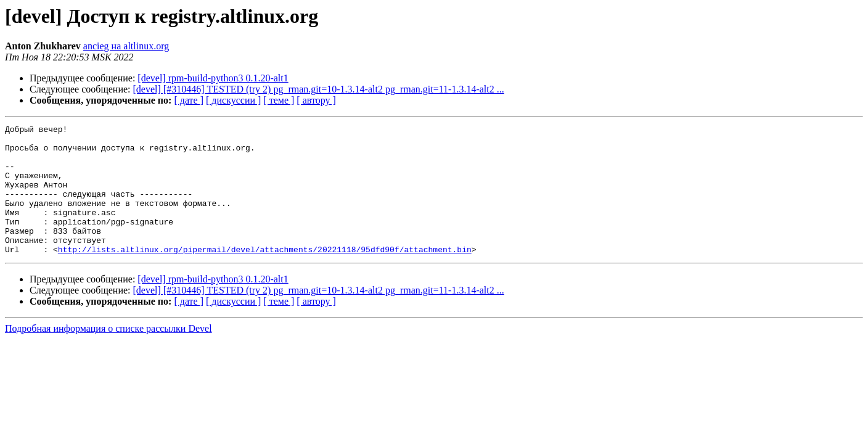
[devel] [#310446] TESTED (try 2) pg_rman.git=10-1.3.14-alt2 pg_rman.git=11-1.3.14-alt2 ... (319, 89)
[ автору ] (316, 100)
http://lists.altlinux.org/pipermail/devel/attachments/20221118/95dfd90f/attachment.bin (265, 275)
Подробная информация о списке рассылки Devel (108, 354)
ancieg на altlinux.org (126, 46)
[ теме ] (279, 100)
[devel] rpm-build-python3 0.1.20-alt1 (213, 78)
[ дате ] (189, 100)
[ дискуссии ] (233, 100)
